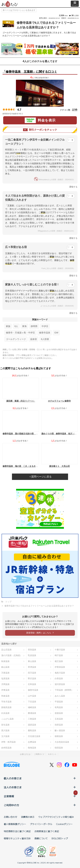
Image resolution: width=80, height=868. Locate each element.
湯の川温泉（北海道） (12, 655)
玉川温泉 (5, 736)
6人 (16, 326)
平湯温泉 (59, 702)
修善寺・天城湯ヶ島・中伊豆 (20, 333)
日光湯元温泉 (34, 736)
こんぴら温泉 (7, 719)
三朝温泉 (32, 719)
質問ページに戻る (41, 477)
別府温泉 (59, 725)
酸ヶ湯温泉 (60, 730)
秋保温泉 (5, 661)
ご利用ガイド (39, 754)
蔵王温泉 (59, 661)
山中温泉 (32, 696)
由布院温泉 (6, 748)
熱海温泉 (32, 748)
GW (56, 333)
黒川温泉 (5, 730)
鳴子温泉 (59, 655)
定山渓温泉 (6, 650)
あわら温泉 (60, 696)
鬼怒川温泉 (60, 673)
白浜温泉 (5, 713)
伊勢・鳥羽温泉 (9, 742)
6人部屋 (45, 339)
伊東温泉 (5, 690)
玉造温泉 (59, 719)
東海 (24, 326)
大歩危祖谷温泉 (62, 742)
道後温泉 (59, 713)
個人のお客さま (40, 778)
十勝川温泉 (60, 650)
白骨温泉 (59, 679)
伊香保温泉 (60, 667)
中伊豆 (45, 326)
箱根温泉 (59, 736)
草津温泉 (32, 667)
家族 (8, 326)
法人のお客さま (40, 787)
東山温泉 (32, 661)
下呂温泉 (32, 702)
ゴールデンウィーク (16, 339)
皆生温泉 (5, 725)
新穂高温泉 (6, 707)
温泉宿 (33, 339)
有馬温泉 (59, 707)
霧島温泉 (32, 730)
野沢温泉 (32, 679)
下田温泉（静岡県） (64, 690)
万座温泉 (5, 673)
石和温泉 (32, 684)
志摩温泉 (32, 742)
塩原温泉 (5, 679)
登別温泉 (32, 650)
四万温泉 (32, 673)
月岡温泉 (5, 684)
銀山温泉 (5, 667)
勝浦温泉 (32, 713)
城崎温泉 (32, 707)
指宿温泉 (59, 748)
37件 (75, 110)
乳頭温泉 (32, 655)
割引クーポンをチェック (40, 130)
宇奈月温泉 (6, 702)
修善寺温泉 (45, 333)
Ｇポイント (52, 754)
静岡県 (34, 326)
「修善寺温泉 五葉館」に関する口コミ (30, 72)
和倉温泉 (5, 696)
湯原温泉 (32, 725)
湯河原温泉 (60, 684)
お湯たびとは (25, 754)
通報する (73, 187)
